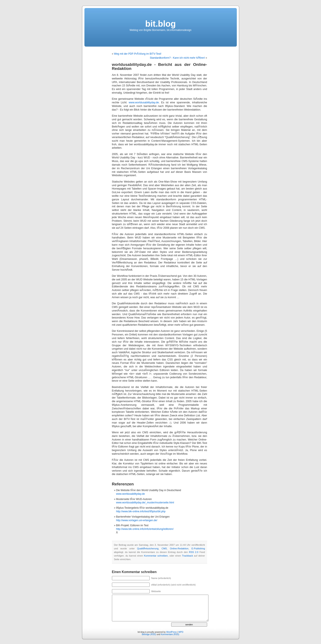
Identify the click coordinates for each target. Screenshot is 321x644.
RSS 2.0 (194, 552)
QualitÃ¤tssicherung (148, 548)
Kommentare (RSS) (170, 634)
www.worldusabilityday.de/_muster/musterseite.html (145, 503)
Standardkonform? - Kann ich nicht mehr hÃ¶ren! (177, 58)
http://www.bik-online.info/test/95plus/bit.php (141, 511)
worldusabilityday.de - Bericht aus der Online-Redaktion (160, 66)
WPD (181, 632)
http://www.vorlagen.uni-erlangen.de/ (137, 520)
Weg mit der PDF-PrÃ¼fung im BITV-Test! (138, 54)
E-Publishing (198, 548)
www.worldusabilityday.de (144, 102)
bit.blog (160, 24)
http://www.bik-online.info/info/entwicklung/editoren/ (145, 529)
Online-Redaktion (179, 548)
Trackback (187, 556)
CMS (164, 548)
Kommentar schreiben (156, 556)
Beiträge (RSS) (149, 634)
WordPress (172, 632)
